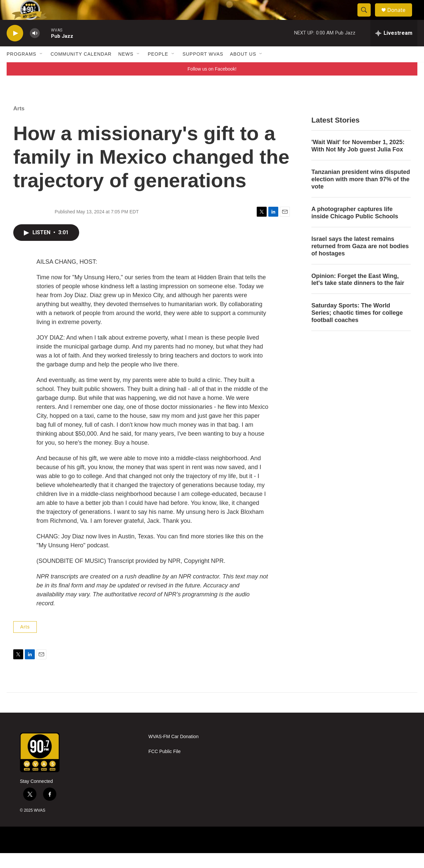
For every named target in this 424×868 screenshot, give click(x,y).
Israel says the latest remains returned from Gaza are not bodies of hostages (360, 261)
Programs (22, 69)
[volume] (35, 48)
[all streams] (394, 48)
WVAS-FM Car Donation (173, 752)
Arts (19, 123)
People (158, 69)
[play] (15, 48)
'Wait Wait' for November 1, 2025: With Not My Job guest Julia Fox (358, 161)
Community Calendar (81, 69)
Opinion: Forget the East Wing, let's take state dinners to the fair (358, 295)
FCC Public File (164, 766)
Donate (400, 17)
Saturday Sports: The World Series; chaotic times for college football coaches (357, 328)
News (126, 69)
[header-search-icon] (367, 18)
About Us (243, 69)
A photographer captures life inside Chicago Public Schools (355, 228)
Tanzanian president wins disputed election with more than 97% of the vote (361, 194)
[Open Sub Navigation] (41, 69)
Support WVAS (203, 69)
